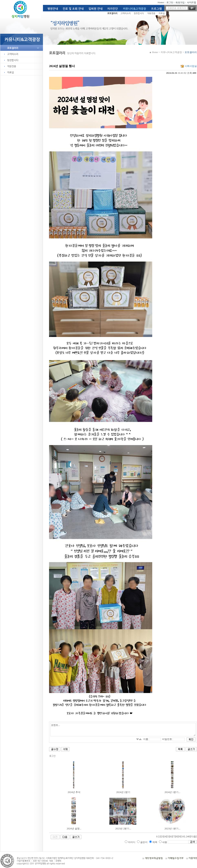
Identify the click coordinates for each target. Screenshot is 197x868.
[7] (174, 836)
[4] (165, 836)
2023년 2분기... (123, 829)
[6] (171, 836)
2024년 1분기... (172, 792)
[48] (188, 836)
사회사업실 (188, 66)
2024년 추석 (74, 792)
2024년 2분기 (123, 792)
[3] (162, 836)
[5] (168, 836)
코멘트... (123, 730)
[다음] (194, 836)
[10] (183, 836)
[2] (160, 836)
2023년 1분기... (172, 829)
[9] (179, 836)
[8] (177, 836)
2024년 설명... (74, 829)
